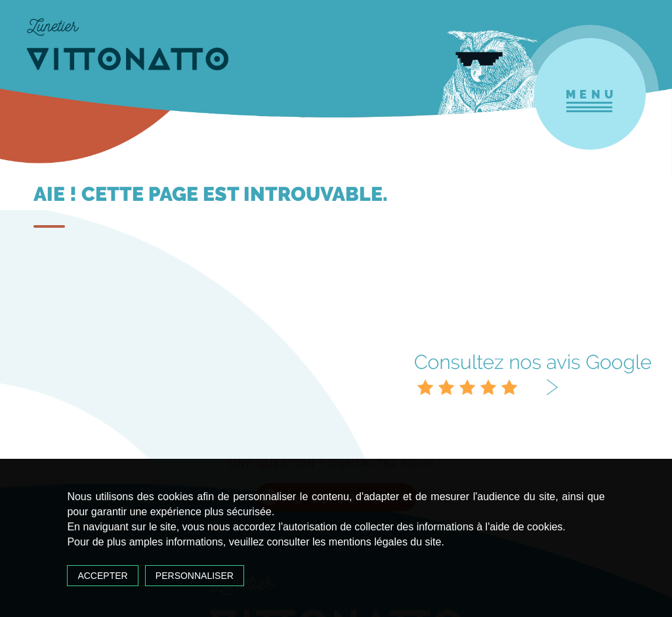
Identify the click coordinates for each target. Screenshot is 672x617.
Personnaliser (195, 576)
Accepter (102, 576)
